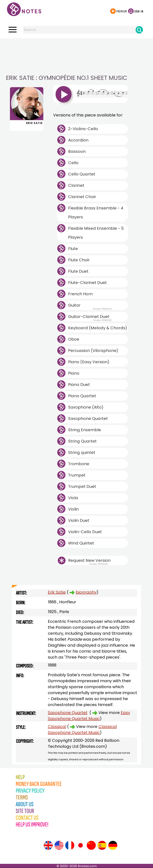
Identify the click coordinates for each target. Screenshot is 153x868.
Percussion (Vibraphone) (93, 351)
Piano (74, 373)
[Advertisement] (76, 46)
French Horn (80, 294)
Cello (73, 163)
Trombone (79, 464)
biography (86, 592)
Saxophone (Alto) (86, 407)
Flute (73, 249)
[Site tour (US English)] (59, 845)
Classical (57, 727)
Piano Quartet (82, 396)
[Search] (139, 30)
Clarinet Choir (82, 197)
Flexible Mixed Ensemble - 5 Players (96, 233)
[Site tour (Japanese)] (80, 845)
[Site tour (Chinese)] (91, 845)
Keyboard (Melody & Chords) (98, 328)
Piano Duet (79, 385)
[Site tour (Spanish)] (102, 845)
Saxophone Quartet (88, 418)
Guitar (90, 306)
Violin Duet (79, 520)
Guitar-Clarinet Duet (90, 318)
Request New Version (89, 560)
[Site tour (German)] (113, 845)
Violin (73, 509)
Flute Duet (78, 271)
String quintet (82, 452)
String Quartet (82, 441)
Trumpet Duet (82, 486)
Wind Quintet (81, 543)
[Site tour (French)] (70, 845)
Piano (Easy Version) (89, 362)
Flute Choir (79, 260)
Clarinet (76, 185)
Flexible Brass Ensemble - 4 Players (96, 213)
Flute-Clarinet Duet (87, 283)
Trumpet (77, 475)
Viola (73, 498)
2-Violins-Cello (83, 129)
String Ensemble (85, 430)
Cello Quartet (82, 174)
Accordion (78, 140)
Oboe (74, 339)
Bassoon (77, 151)
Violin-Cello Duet (85, 532)
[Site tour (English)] (48, 845)
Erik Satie (57, 592)
